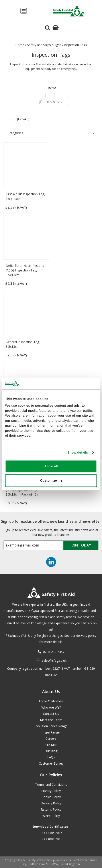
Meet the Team (51, 720)
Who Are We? (51, 707)
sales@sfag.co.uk (54, 660)
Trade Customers (51, 701)
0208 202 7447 (54, 652)
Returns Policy (51, 809)
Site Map (51, 745)
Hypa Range (51, 732)
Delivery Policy (51, 803)
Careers (51, 738)
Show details (78, 452)
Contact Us (51, 714)
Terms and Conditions (51, 785)
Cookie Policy (51, 797)
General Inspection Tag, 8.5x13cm (23, 344)
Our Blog (51, 751)
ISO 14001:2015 (51, 839)
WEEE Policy (51, 816)
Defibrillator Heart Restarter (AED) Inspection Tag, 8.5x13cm (26, 270)
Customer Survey (51, 763)
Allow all (51, 466)
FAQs (51, 757)
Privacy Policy (51, 791)
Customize (51, 480)
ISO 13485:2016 (51, 833)
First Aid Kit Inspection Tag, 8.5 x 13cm (25, 196)
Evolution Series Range (51, 726)
